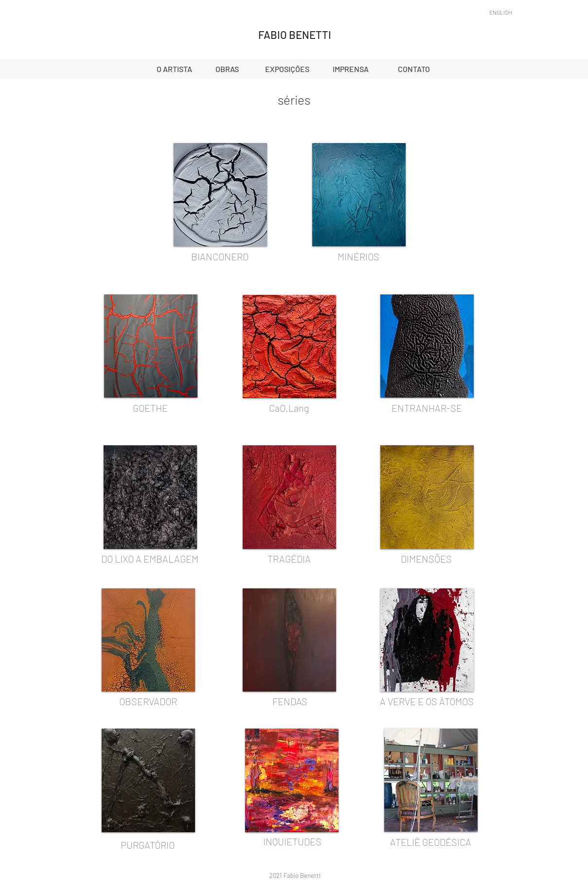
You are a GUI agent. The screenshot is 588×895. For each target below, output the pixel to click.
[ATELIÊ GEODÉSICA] (431, 842)
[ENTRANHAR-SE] (427, 408)
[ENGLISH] (501, 12)
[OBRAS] (227, 69)
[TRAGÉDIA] (289, 559)
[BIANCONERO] (220, 256)
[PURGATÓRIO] (148, 845)
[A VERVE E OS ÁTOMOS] (427, 701)
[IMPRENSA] (351, 69)
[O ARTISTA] (175, 69)
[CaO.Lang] (289, 408)
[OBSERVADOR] (148, 701)
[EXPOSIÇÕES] (287, 69)
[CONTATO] (414, 69)
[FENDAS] (290, 701)
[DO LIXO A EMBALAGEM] (150, 559)
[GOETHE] (150, 408)
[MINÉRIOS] (358, 256)
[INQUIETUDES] (292, 841)
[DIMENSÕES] (427, 559)
